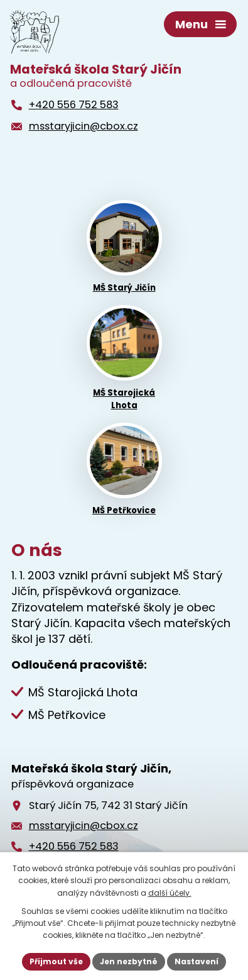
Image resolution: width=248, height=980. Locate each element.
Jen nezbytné (129, 961)
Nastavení (197, 961)
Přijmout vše (56, 961)
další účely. (170, 893)
